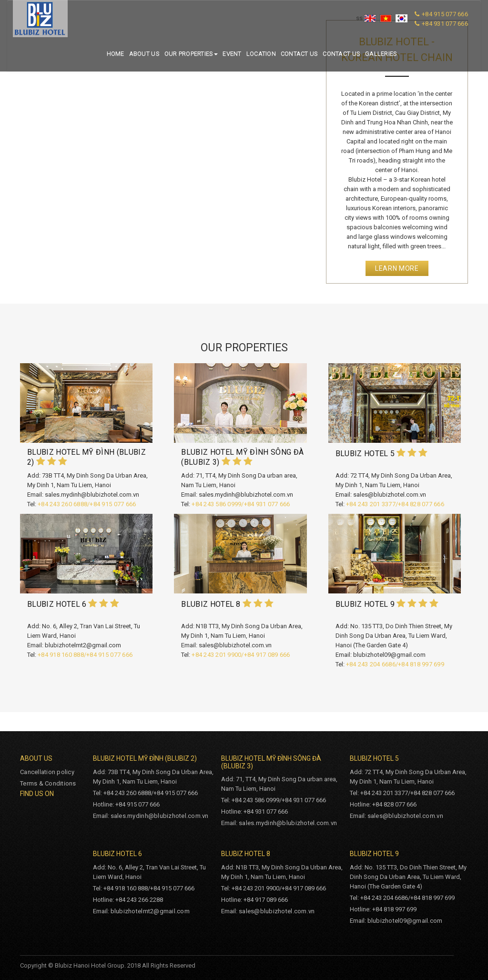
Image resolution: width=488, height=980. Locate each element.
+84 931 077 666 (445, 24)
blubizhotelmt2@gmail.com (150, 911)
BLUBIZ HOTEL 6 (57, 604)
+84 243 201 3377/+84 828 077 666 (395, 504)
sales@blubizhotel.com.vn (405, 816)
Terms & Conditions (48, 783)
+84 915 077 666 (445, 14)
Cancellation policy (47, 772)
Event (232, 54)
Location (261, 54)
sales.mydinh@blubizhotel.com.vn (160, 816)
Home (116, 54)
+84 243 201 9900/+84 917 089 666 (241, 655)
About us (144, 54)
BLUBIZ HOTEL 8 (211, 604)
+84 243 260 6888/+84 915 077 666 (87, 504)
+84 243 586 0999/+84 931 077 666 (241, 504)
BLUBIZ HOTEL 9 (365, 604)
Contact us (300, 54)
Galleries (381, 54)
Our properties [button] (191, 54)
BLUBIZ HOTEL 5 (366, 454)
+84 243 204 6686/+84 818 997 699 (395, 664)
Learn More (397, 268)
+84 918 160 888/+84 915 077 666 (85, 655)
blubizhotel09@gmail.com (405, 921)
